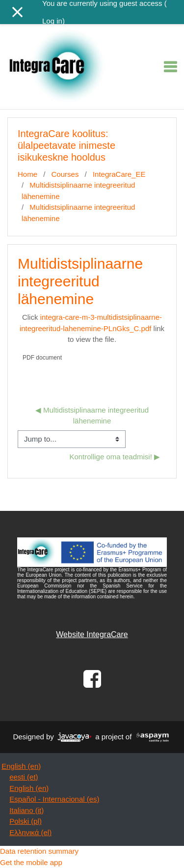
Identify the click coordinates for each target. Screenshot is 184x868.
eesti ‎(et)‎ (24, 777)
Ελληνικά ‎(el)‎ (30, 832)
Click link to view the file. (92, 328)
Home (27, 174)
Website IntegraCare (92, 634)
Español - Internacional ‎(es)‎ (54, 799)
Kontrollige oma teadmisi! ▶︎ (115, 457)
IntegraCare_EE (119, 174)
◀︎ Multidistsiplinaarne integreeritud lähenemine (93, 416)
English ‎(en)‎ (21, 766)
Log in (52, 21)
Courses (65, 174)
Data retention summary (39, 851)
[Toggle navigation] (170, 67)
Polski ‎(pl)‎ (26, 821)
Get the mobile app (31, 862)
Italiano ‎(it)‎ (26, 810)
